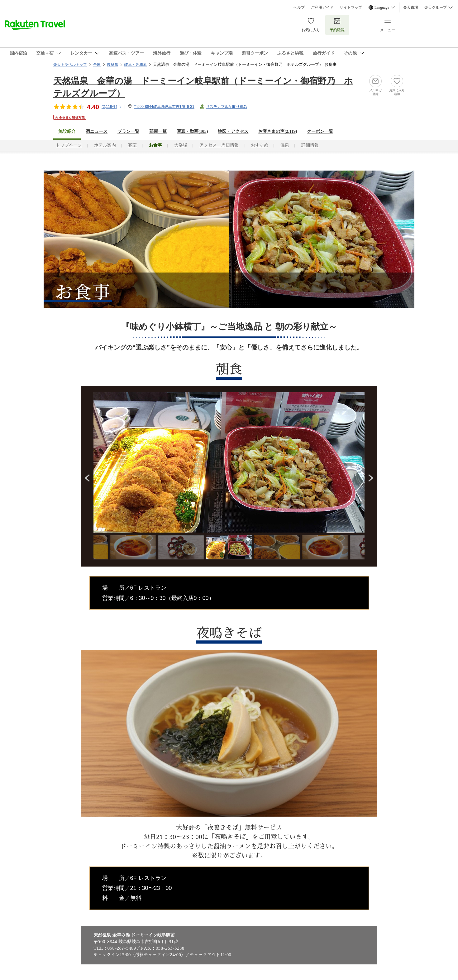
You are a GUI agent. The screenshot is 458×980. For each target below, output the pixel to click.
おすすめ (260, 145)
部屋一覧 (158, 131)
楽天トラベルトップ (70, 65)
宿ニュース (97, 131)
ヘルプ (299, 7)
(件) (112, 107)
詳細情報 (310, 145)
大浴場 (181, 145)
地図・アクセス (233, 131)
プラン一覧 (128, 131)
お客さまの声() (278, 131)
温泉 (285, 145)
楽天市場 (411, 7)
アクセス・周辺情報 (219, 145)
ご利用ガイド (322, 7)
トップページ (69, 145)
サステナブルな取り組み (227, 107)
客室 (132, 145)
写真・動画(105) (192, 131)
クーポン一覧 (320, 131)
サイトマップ (351, 7)
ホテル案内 (105, 145)
